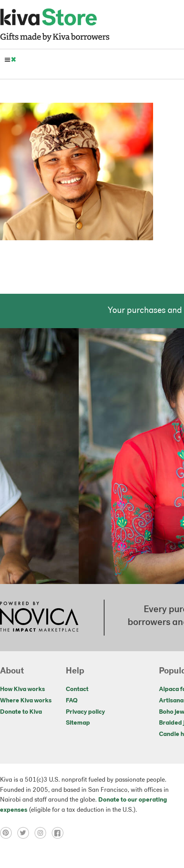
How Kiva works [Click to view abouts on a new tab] (23, 689)
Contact (77, 689)
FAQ (72, 701)
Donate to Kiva (21, 712)
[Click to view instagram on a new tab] (43, 833)
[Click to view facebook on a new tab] (60, 833)
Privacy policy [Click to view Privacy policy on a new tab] (85, 712)
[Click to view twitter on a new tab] (26, 833)
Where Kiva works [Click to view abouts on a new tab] (26, 701)
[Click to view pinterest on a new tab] (9, 833)
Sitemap (78, 723)
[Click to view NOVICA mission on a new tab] (39, 618)
